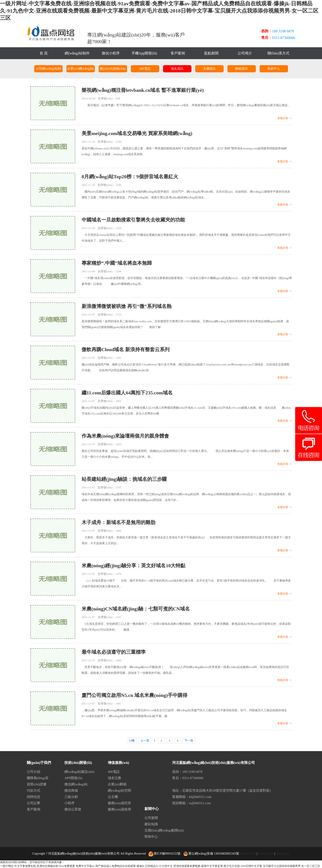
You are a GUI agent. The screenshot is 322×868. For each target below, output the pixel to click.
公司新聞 (151, 818)
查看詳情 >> (285, 118)
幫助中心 (274, 69)
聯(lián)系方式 (279, 53)
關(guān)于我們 (39, 763)
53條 (132, 740)
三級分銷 (71, 797)
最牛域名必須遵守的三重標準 (114, 652)
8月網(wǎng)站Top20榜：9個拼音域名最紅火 (130, 177)
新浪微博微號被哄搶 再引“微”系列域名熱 (127, 306)
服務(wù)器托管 (119, 803)
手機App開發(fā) (144, 53)
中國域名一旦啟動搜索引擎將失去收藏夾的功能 (133, 220)
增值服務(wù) (118, 763)
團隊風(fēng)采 (38, 778)
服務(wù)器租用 (119, 809)
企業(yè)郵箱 (117, 784)
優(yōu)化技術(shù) (113, 69)
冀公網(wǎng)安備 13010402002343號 (211, 854)
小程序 (69, 803)
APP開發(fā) (73, 778)
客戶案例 (178, 53)
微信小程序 (111, 53)
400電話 (145, 69)
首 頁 (44, 53)
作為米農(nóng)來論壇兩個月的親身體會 (125, 436)
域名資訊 (177, 69)
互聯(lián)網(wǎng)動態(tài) (164, 830)
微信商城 (71, 791)
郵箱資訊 (241, 69)
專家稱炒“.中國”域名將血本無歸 (117, 263)
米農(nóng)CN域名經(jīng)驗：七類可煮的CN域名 (136, 609)
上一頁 (145, 740)
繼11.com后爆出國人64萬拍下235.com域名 (127, 393)
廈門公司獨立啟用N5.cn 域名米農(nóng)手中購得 (135, 695)
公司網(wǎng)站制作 (48, 70)
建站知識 (151, 824)
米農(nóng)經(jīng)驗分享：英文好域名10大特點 (133, 566)
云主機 (113, 797)
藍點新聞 (211, 53)
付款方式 (34, 791)
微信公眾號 (73, 809)
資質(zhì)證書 (37, 784)
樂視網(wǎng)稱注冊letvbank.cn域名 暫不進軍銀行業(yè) (143, 90)
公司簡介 (245, 53)
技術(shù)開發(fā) (78, 763)
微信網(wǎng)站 (76, 784)
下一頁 (189, 740)
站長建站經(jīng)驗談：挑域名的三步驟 (124, 479)
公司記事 (34, 803)
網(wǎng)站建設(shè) (79, 772)
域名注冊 (114, 778)
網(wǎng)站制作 (77, 53)
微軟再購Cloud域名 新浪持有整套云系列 (126, 349)
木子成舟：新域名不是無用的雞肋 (119, 522)
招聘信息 (34, 797)
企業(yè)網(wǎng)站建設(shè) (80, 70)
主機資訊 (209, 69)
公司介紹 (34, 772)
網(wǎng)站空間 (119, 791)
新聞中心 (152, 809)
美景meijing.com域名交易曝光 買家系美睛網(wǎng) (137, 133)
